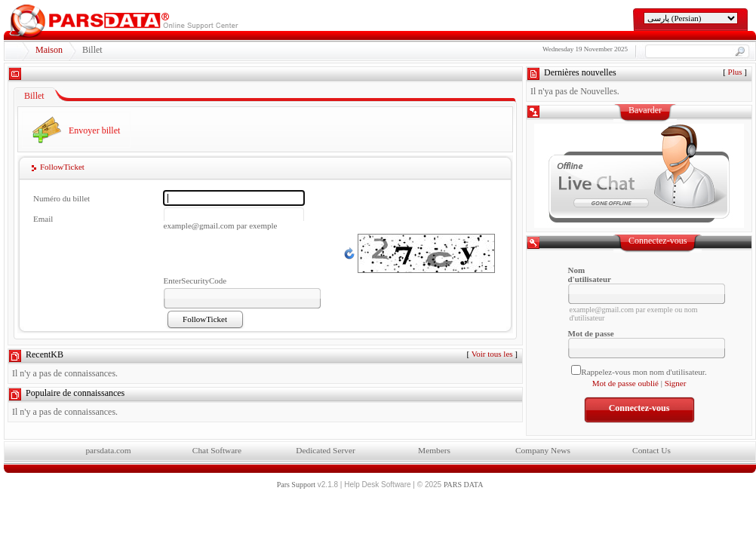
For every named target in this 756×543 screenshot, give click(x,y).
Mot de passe (591, 333)
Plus (735, 72)
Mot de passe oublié (625, 383)
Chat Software (217, 450)
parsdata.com (108, 450)
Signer (676, 383)
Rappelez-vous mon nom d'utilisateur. (644, 372)
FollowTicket (62, 167)
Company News (543, 450)
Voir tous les (492, 354)
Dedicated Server (326, 450)
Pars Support (296, 485)
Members (434, 450)
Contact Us (652, 450)
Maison (49, 50)
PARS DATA (463, 485)
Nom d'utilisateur (590, 275)
